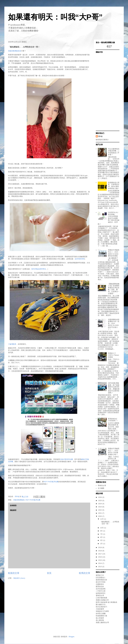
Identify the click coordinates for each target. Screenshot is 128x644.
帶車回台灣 (102, 486)
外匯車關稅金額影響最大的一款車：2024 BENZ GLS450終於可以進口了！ (114, 324)
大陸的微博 (100, 609)
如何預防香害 (80, 259)
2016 (100, 557)
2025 (100, 501)
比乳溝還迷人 (101, 578)
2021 (100, 513)
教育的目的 (100, 587)
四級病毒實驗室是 (15, 51)
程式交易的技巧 (101, 607)
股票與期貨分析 (101, 580)
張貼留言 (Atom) (19, 578)
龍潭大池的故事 (101, 602)
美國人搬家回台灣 (102, 622)
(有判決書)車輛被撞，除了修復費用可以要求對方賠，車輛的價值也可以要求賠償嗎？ (114, 388)
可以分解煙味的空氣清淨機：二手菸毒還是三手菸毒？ (114, 152)
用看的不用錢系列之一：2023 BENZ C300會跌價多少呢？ (114, 452)
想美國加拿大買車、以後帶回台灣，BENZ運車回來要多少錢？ (114, 185)
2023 (100, 507)
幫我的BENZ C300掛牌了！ (113, 420)
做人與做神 (100, 618)
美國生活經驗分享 (102, 600)
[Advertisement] (106, 92)
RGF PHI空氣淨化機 (51, 482)
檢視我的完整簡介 (102, 140)
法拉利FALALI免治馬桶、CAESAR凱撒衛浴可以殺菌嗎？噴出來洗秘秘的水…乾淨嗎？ (109, 218)
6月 (102, 537)
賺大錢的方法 (101, 604)
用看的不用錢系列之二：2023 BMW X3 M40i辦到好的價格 (114, 253)
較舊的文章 (85, 573)
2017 (100, 554)
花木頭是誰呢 (101, 589)
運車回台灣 (100, 596)
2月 (102, 544)
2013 (100, 567)
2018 (100, 551)
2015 (100, 560)
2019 (100, 547)
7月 (102, 534)
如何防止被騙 (101, 613)
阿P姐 (100, 136)
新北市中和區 (101, 582)
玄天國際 (101, 488)
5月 (102, 540)
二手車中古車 (101, 591)
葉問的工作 (100, 575)
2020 (100, 516)
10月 (102, 528)
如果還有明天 (101, 593)
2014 (100, 563)
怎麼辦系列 (100, 584)
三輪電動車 (12, 344)
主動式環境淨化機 (66, 459)
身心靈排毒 (100, 620)
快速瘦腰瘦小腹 (101, 616)
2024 (100, 504)
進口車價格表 (112, 602)
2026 (100, 497)
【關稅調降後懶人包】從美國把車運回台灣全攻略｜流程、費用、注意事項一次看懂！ (114, 289)
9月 (102, 531)
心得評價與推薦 (101, 598)
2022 (100, 510)
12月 (102, 519)
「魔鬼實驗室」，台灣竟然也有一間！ (109, 523)
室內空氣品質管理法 (39, 269)
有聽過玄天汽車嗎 (102, 611)
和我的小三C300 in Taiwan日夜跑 (114, 355)
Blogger (72, 637)
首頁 (49, 573)
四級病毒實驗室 (19, 500)
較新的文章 (14, 573)
